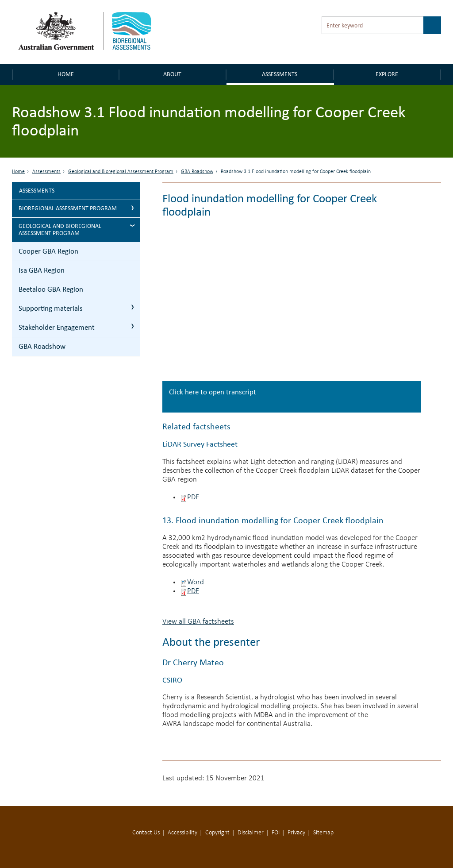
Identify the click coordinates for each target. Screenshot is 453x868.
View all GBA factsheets (198, 622)
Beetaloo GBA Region (51, 289)
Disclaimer (251, 833)
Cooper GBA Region (48, 251)
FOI (276, 833)
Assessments (280, 74)
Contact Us (146, 833)
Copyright (217, 833)
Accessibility (182, 833)
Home (66, 74)
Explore (387, 74)
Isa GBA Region (42, 270)
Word (196, 582)
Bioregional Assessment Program (68, 208)
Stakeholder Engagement (57, 327)
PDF (193, 497)
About (172, 74)
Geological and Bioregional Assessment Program (121, 172)
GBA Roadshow (197, 172)
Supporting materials (51, 308)
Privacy (296, 833)
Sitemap (323, 833)
